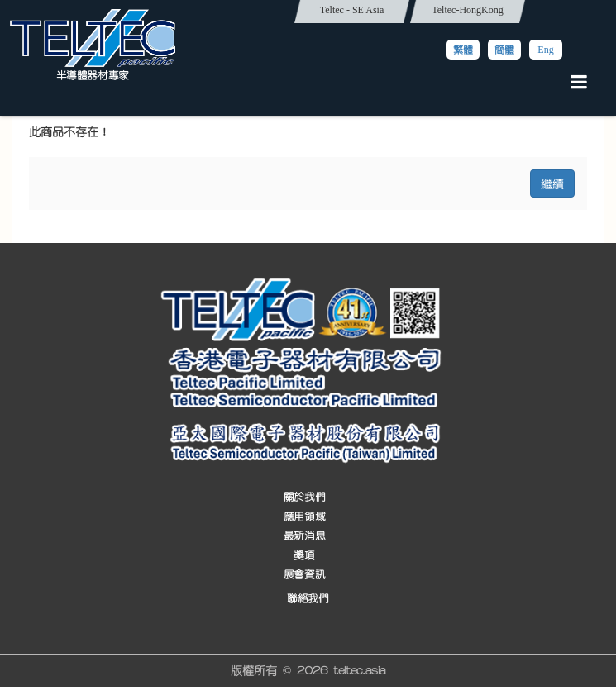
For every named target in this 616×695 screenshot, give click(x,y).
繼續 (552, 183)
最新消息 (304, 536)
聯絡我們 (308, 599)
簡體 (504, 50)
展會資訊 (304, 575)
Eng (545, 50)
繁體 (463, 50)
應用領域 (304, 517)
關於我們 (304, 498)
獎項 (304, 556)
